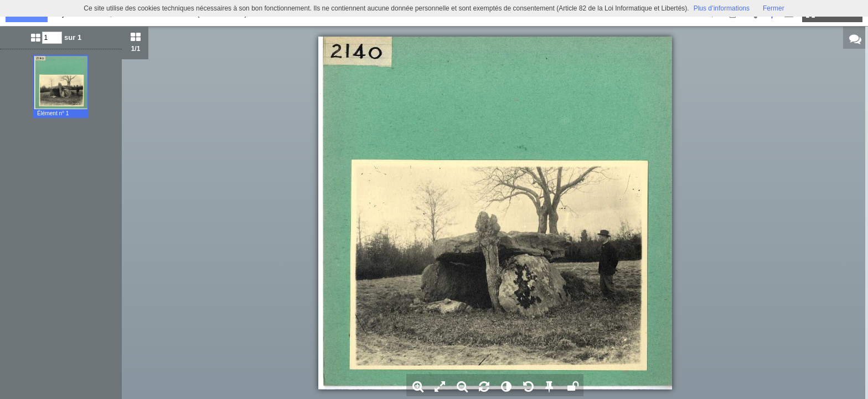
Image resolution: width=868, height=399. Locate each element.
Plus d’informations (722, 8)
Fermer (774, 8)
